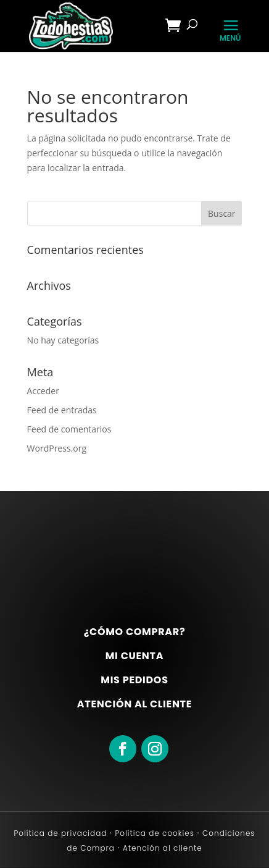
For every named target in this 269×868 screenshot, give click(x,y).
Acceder (43, 391)
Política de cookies (153, 833)
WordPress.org (57, 448)
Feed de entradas (62, 410)
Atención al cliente (161, 848)
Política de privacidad (61, 833)
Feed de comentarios (69, 429)
